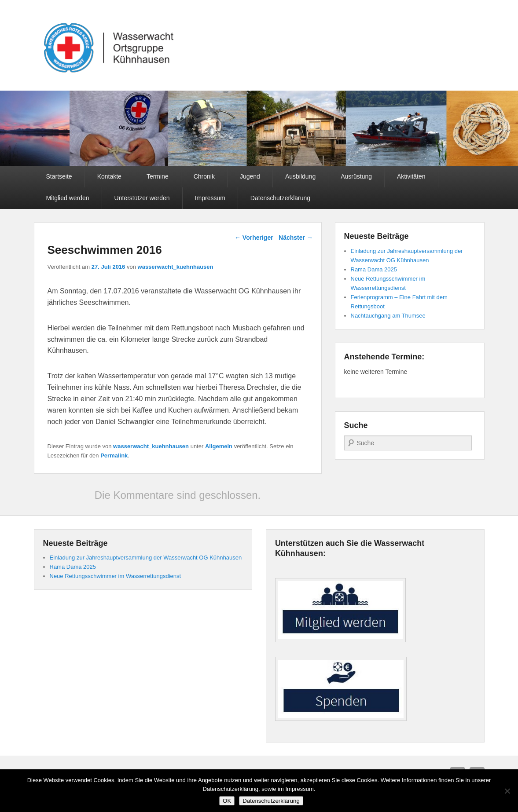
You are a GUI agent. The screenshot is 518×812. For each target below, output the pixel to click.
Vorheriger (254, 238)
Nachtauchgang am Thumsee (388, 316)
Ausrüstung (356, 176)
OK (227, 801)
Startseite (59, 176)
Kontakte (109, 176)
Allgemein (219, 446)
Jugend (250, 176)
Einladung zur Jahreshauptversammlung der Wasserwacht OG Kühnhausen (146, 558)
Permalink (114, 455)
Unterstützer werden (142, 198)
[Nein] (507, 791)
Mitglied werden (68, 198)
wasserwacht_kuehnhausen (176, 267)
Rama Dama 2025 (374, 269)
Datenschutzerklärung (280, 198)
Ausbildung (300, 176)
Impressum (210, 198)
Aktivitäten (411, 176)
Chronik (204, 176)
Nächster (296, 238)
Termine (158, 176)
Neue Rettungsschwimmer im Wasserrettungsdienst (116, 576)
